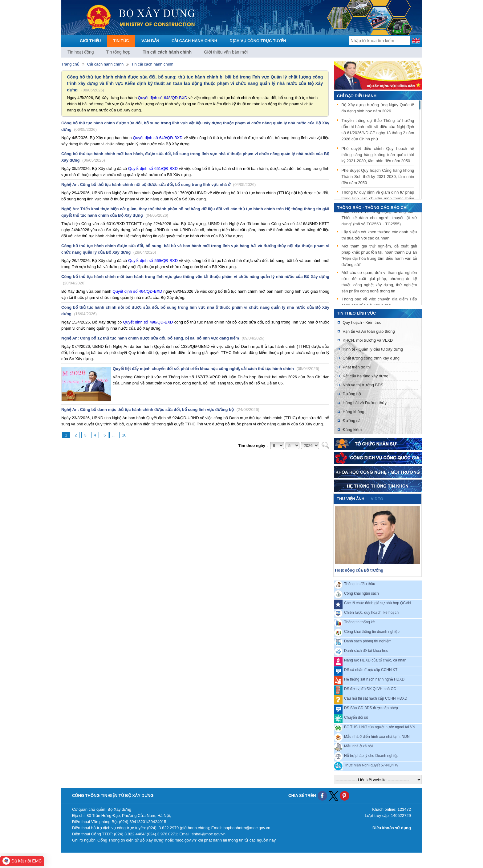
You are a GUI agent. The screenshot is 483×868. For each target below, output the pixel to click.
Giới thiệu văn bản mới (226, 52)
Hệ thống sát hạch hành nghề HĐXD (374, 679)
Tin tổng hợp (118, 52)
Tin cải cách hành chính (167, 52)
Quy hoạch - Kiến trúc (362, 322)
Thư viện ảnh (351, 499)
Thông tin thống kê (359, 622)
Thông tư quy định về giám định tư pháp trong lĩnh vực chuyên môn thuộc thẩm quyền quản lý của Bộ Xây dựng (378, 198)
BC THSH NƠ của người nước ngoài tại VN (380, 727)
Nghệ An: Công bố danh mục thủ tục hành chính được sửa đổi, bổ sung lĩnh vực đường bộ (160, 410)
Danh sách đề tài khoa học (366, 651)
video (377, 499)
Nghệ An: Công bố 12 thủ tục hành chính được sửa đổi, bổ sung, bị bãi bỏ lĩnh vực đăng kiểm (163, 338)
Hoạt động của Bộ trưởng (359, 570)
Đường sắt (352, 421)
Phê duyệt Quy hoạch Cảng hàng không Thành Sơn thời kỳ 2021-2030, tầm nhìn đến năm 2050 (378, 177)
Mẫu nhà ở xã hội (358, 746)
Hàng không (353, 412)
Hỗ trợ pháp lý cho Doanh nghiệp (371, 756)
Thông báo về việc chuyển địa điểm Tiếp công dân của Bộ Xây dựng (379, 305)
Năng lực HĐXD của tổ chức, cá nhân (375, 660)
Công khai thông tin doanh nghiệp (372, 632)
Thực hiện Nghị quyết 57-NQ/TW (371, 765)
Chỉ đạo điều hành (357, 96)
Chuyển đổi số (356, 717)
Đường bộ (352, 394)
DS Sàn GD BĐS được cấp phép (371, 708)
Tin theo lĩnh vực (356, 313)
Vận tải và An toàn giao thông (369, 331)
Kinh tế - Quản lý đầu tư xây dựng (373, 349)
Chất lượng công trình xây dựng (371, 358)
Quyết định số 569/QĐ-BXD (152, 261)
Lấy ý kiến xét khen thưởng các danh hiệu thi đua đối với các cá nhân (379, 237)
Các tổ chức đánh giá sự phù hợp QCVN (377, 603)
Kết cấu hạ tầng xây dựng (365, 376)
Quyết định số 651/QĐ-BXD (153, 169)
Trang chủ (70, 64)
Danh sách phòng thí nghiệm (368, 641)
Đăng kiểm (352, 430)
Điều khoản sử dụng (392, 828)
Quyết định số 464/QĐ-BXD (137, 291)
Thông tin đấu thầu (360, 584)
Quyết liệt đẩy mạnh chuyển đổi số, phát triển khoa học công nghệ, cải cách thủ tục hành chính (216, 369)
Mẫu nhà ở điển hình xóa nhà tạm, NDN (377, 737)
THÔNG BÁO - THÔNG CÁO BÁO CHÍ (372, 208)
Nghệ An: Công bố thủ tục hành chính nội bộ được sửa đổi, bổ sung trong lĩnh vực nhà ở (158, 185)
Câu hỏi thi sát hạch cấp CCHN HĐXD (376, 698)
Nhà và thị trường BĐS (363, 385)
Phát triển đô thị (357, 367)
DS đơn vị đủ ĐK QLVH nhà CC (370, 689)
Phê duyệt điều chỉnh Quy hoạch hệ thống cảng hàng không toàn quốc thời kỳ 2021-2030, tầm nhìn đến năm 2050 (378, 155)
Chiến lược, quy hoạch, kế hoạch (371, 613)
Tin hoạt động (81, 52)
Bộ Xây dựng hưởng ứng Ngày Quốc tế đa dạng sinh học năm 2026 (378, 108)
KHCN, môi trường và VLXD (368, 340)
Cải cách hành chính (105, 64)
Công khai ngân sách (361, 593)
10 (124, 435)
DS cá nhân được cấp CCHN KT (371, 670)
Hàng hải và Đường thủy (365, 403)
